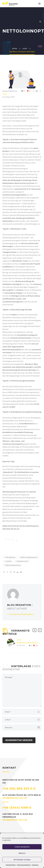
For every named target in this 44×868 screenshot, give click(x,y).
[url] (22, 727)
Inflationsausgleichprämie (29, 557)
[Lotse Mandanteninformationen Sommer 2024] (12, 643)
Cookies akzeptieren (22, 847)
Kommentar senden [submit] (19, 740)
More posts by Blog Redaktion (22, 614)
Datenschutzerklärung (24, 865)
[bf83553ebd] (22, 690)
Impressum (35, 865)
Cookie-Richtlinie (11, 865)
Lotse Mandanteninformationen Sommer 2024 (27, 643)
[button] (34, 630)
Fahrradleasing (10, 557)
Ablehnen (22, 853)
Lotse (5, 94)
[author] (22, 712)
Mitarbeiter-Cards (22, 561)
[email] (22, 720)
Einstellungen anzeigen (22, 860)
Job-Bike (8, 561)
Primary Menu (39, 4)
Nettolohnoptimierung (13, 565)
